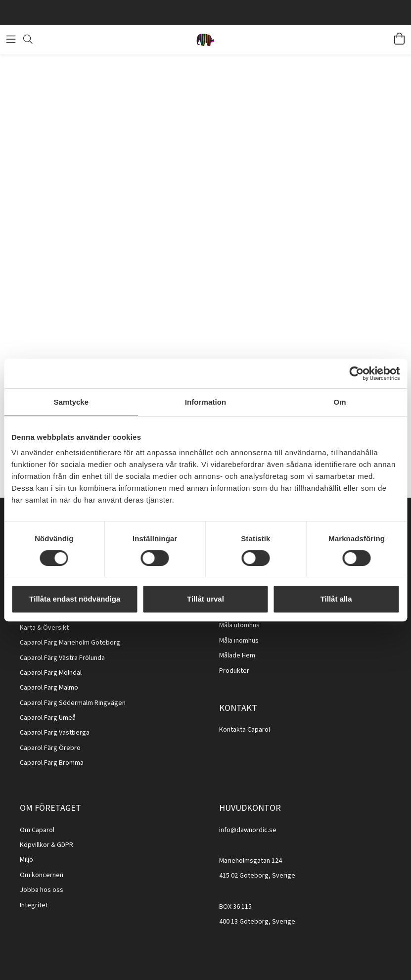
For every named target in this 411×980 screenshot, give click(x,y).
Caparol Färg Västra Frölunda (62, 658)
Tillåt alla (336, 599)
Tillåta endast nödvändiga (75, 599)
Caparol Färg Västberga (55, 733)
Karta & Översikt (44, 628)
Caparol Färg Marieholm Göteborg (70, 643)
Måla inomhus (239, 641)
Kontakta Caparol (245, 730)
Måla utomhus (239, 625)
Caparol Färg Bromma (52, 763)
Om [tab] (340, 402)
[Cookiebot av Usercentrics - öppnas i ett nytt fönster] (356, 373)
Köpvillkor (35, 845)
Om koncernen (42, 875)
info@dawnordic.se (248, 830)
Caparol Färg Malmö (49, 688)
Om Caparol (37, 830)
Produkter (234, 671)
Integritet (34, 905)
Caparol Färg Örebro (50, 748)
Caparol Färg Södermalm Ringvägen (73, 703)
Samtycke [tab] (71, 402)
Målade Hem (237, 655)
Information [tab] (206, 402)
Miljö (26, 860)
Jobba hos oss (42, 890)
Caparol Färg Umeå (48, 718)
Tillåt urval (205, 599)
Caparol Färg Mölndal (51, 673)
